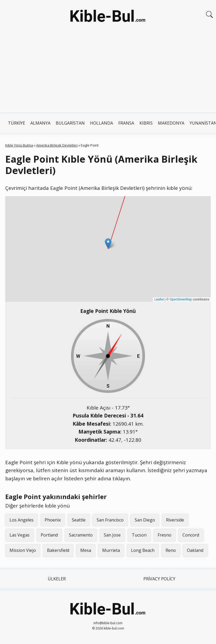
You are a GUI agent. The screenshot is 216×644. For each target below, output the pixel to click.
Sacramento (81, 535)
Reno (171, 550)
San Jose (112, 535)
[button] (108, 244)
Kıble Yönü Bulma (19, 145)
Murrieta (111, 550)
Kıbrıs (146, 123)
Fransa (126, 123)
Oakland (195, 550)
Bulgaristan (70, 123)
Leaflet (159, 299)
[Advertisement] (108, 73)
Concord (191, 535)
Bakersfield (58, 550)
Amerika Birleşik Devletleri (57, 145)
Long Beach (143, 550)
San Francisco (110, 520)
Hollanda (102, 123)
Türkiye (17, 123)
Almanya (40, 123)
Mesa (86, 550)
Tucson (139, 535)
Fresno (165, 535)
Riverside (175, 520)
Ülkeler (57, 579)
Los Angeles (22, 520)
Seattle (79, 520)
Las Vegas (20, 535)
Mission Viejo (23, 550)
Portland (49, 535)
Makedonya (171, 123)
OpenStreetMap (181, 299)
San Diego (145, 520)
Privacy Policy (159, 579)
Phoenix (53, 520)
